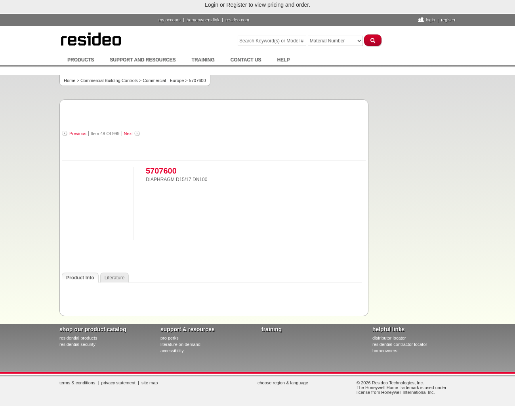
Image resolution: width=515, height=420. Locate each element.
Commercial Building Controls (109, 80)
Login (430, 20)
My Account (170, 20)
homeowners (385, 351)
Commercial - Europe (163, 80)
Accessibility (172, 351)
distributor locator (389, 338)
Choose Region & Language (283, 383)
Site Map (150, 383)
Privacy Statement (118, 383)
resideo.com (237, 20)
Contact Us (246, 60)
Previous (78, 134)
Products (81, 60)
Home (70, 80)
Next (129, 134)
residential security (77, 344)
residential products (78, 338)
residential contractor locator (400, 344)
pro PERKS (170, 338)
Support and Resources (143, 60)
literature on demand (180, 344)
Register (448, 20)
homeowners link (203, 20)
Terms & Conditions (77, 383)
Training (203, 60)
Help (283, 60)
